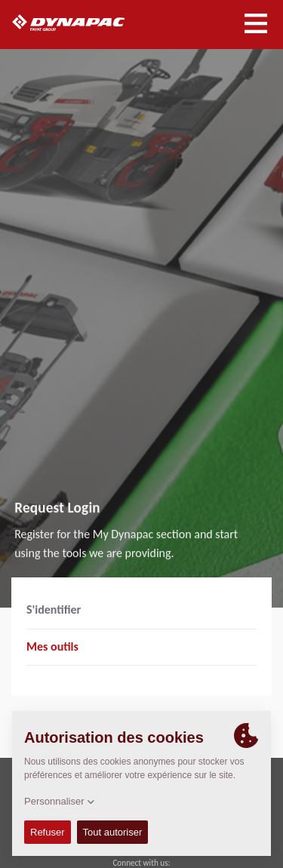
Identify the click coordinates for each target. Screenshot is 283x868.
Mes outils (52, 646)
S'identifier (54, 609)
